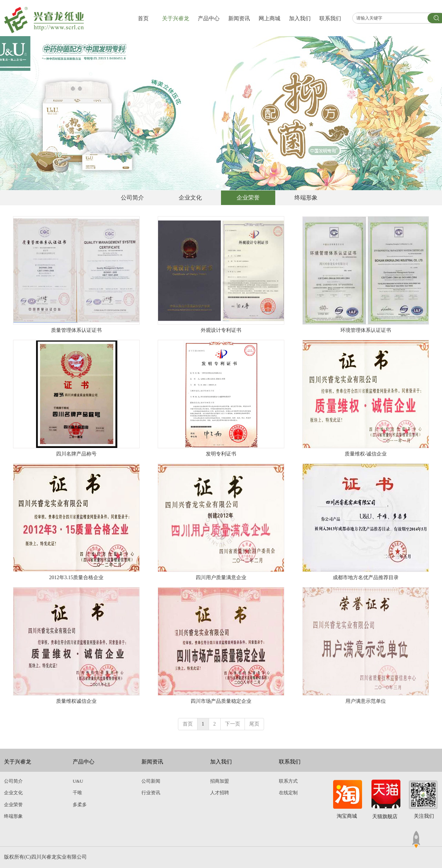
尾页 (254, 724)
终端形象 (13, 816)
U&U (78, 781)
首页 (188, 724)
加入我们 (221, 762)
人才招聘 (220, 793)
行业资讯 (151, 793)
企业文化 (13, 793)
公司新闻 (151, 781)
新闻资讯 (152, 762)
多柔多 (80, 805)
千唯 (77, 793)
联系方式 (288, 781)
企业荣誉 (13, 805)
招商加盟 (220, 781)
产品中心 (84, 762)
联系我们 (290, 762)
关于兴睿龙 (18, 762)
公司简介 (13, 781)
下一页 (233, 724)
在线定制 (288, 793)
